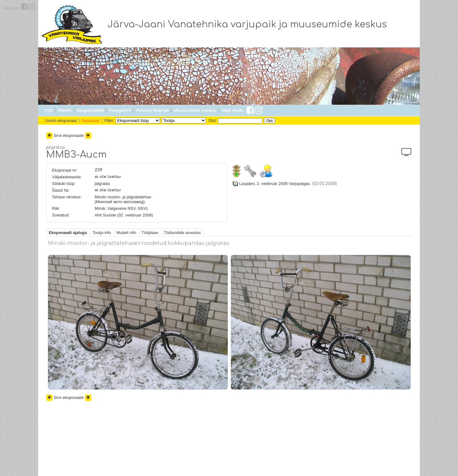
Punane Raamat (152, 110)
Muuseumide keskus (195, 110)
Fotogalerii (120, 110)
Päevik (65, 110)
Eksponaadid (90, 110)
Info (49, 110)
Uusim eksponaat (61, 121)
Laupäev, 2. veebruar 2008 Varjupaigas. (275, 184)
